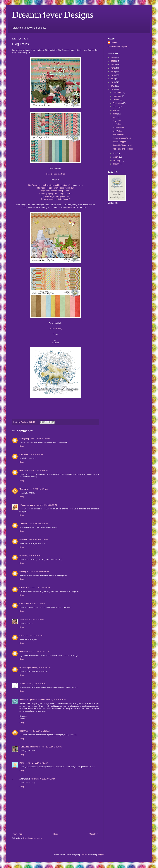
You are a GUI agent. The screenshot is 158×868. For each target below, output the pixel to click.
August (116, 107)
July (115, 110)
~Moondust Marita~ (28, 505)
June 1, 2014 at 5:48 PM (38, 471)
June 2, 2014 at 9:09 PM (47, 505)
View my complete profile (118, 47)
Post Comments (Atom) (33, 838)
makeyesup (24, 439)
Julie (21, 620)
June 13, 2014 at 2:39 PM (56, 700)
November (117, 96)
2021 (113, 65)
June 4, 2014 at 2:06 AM (38, 540)
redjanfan (24, 731)
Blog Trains (117, 121)
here (70, 208)
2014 (113, 89)
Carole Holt (24, 588)
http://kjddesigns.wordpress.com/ (55, 196)
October (116, 100)
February (117, 160)
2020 (113, 68)
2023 (113, 58)
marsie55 (23, 540)
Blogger (101, 854)
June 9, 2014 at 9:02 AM (41, 668)
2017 (113, 79)
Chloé (22, 604)
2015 (113, 86)
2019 (113, 72)
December (117, 93)
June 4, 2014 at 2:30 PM (32, 556)
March (116, 157)
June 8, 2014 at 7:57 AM (33, 636)
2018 (113, 75)
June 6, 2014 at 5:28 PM (34, 620)
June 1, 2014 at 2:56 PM (34, 454)
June (115, 114)
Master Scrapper (119, 142)
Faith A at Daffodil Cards (30, 747)
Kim (21, 454)
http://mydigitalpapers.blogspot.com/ (55, 193)
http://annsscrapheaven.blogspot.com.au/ (55, 188)
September (118, 103)
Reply (22, 446)
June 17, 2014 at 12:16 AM (39, 731)
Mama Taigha (25, 668)
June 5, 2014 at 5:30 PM (40, 588)
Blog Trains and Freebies (123, 149)
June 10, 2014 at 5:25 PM (36, 684)
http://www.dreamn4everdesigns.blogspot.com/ (49, 185)
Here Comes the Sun (55, 174)
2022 (113, 61)
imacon (84, 854)
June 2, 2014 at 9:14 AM (38, 489)
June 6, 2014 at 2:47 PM (35, 604)
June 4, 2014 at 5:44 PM (39, 572)
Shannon (23, 524)
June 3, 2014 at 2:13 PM (38, 524)
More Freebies (118, 128)
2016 (113, 82)
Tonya (22, 684)
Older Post (94, 834)
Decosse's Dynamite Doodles (32, 700)
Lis (21, 636)
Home (56, 834)
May (115, 117)
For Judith (116, 124)
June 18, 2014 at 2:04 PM (52, 747)
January (116, 164)
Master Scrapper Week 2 (123, 138)
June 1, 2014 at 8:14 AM (40, 439)
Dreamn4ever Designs (53, 15)
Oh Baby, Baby (55, 329)
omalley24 (24, 572)
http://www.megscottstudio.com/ (55, 199)
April (115, 153)
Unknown (24, 471)
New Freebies (118, 135)
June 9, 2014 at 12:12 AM (39, 652)
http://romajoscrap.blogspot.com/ (55, 191)
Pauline (114, 43)
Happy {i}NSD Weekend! (122, 145)
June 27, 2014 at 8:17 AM (38, 763)
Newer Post (18, 834)
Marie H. (23, 763)
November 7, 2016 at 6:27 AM (43, 779)
